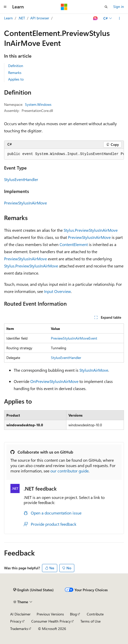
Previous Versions (50, 614)
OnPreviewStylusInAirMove (54, 381)
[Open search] (106, 7)
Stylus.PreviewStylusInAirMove (91, 230)
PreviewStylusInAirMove (25, 203)
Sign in (119, 7)
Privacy (16, 621)
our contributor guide (69, 471)
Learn (8, 18)
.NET (22, 18)
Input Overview (58, 291)
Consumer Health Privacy (51, 621)
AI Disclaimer (20, 614)
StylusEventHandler (21, 179)
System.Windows (38, 104)
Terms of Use (90, 621)
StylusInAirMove (94, 370)
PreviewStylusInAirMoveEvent (74, 338)
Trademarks (19, 629)
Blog (73, 614)
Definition (16, 66)
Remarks (15, 73)
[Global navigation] (5, 7)
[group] (64, 154)
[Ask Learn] (96, 18)
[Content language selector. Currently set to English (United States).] (33, 590)
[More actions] (119, 18)
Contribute (95, 614)
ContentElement (74, 244)
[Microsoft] (64, 7)
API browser (40, 18)
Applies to (16, 79)
